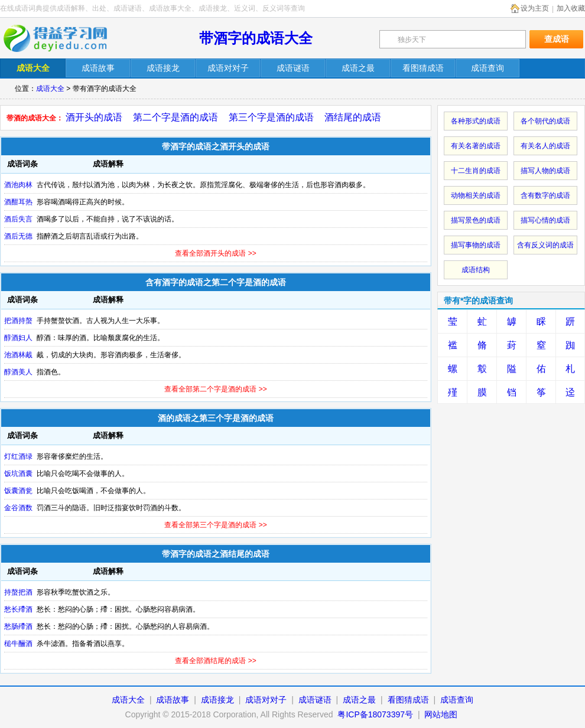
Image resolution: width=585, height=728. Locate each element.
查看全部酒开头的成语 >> (215, 253)
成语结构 (476, 270)
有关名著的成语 (476, 146)
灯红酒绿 (18, 456)
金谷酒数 (18, 508)
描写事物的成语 (476, 245)
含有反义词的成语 (545, 245)
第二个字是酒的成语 (175, 117)
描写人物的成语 (545, 171)
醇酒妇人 (18, 338)
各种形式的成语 (476, 121)
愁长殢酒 (18, 609)
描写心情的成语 (545, 220)
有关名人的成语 (545, 146)
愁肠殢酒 (18, 626)
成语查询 (457, 700)
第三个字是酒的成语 (271, 117)
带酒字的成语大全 (256, 38)
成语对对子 (266, 700)
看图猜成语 (408, 700)
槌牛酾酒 (18, 644)
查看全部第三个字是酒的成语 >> (215, 525)
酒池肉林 (18, 185)
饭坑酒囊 (18, 474)
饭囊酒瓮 (18, 491)
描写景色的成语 (476, 220)
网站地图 (441, 714)
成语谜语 (315, 700)
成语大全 (50, 89)
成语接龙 (217, 700)
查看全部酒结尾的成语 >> (215, 661)
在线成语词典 (63, 38)
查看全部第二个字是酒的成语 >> (215, 389)
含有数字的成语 (545, 195)
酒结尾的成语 (353, 117)
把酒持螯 (18, 321)
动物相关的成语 (476, 195)
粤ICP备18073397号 (376, 714)
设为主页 (535, 8)
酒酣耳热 (18, 202)
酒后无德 (18, 236)
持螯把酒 (18, 592)
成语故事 (173, 700)
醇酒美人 (18, 372)
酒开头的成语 (94, 117)
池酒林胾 (18, 355)
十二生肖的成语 (476, 171)
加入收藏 (571, 8)
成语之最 (359, 700)
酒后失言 (18, 219)
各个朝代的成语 (545, 121)
